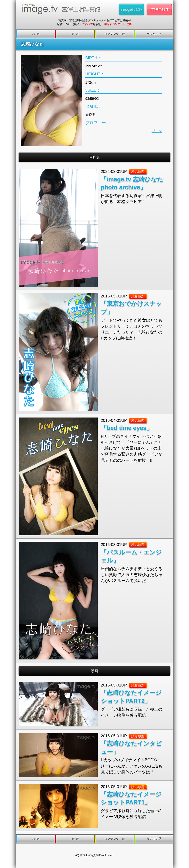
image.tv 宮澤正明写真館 (62, 9)
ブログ (157, 131)
